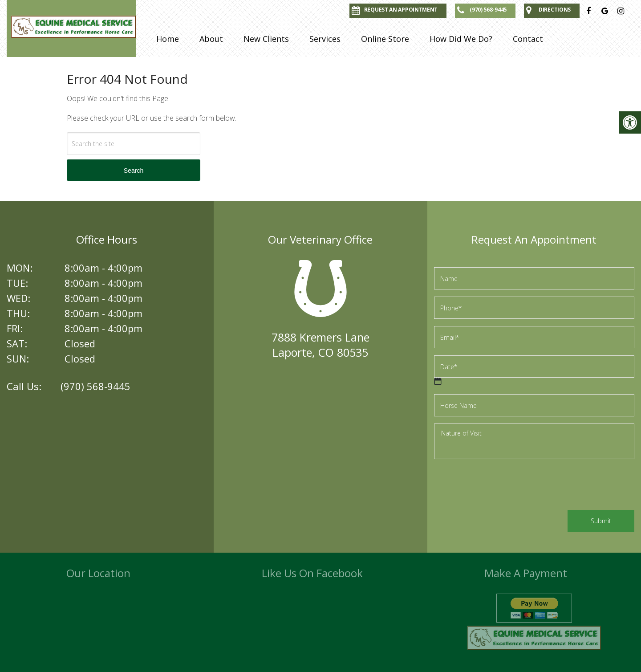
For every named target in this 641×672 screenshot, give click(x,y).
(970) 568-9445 (95, 386)
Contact (528, 39)
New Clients (266, 39)
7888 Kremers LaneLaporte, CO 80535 (320, 345)
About (211, 39)
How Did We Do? (461, 39)
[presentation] (502, 486)
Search (134, 171)
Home (168, 39)
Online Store (385, 39)
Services (325, 39)
